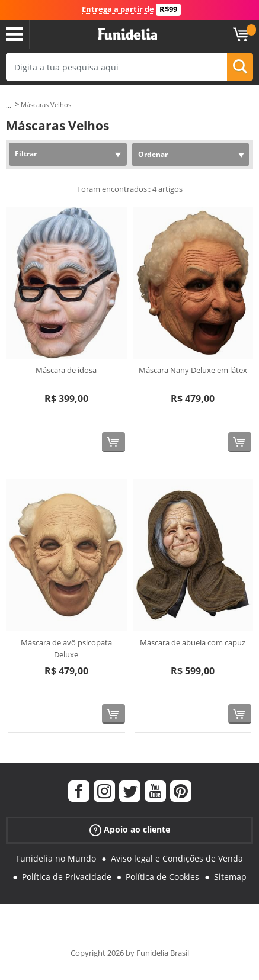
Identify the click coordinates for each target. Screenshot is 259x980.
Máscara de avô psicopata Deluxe (66, 648)
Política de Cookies (162, 877)
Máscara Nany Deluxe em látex (193, 370)
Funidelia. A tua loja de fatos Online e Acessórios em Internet (127, 34)
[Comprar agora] (113, 442)
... (9, 105)
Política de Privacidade (67, 877)
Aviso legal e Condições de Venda (177, 858)
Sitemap (230, 877)
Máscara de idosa (66, 370)
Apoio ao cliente (130, 830)
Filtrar (26, 154)
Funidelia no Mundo (56, 858)
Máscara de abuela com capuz (193, 642)
